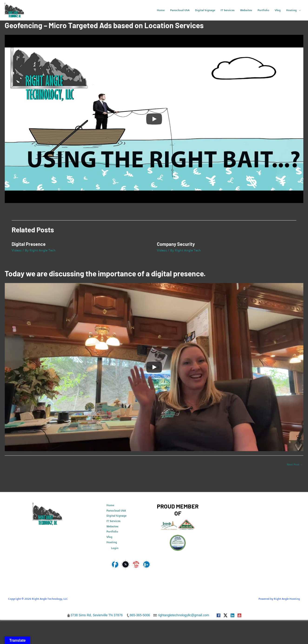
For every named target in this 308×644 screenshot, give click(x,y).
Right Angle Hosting (287, 599)
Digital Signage (116, 516)
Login (115, 548)
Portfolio (112, 531)
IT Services (113, 521)
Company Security (176, 244)
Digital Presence (29, 244)
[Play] (154, 119)
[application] (299, 10)
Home (110, 505)
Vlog (109, 537)
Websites (112, 526)
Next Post (295, 464)
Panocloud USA (116, 510)
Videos (17, 250)
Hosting (112, 542)
